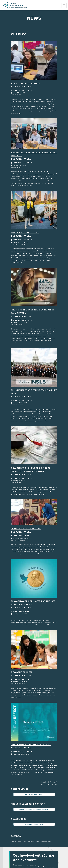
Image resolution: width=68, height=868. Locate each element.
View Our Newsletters (34, 824)
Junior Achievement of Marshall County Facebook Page (32, 841)
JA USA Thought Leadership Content (34, 809)
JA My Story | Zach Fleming (26, 529)
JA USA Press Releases (34, 794)
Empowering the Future (25, 233)
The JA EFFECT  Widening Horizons (31, 745)
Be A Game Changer (22, 672)
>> (56, 784)
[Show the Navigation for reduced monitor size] (64, 5)
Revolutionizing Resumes (26, 83)
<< (42, 784)
